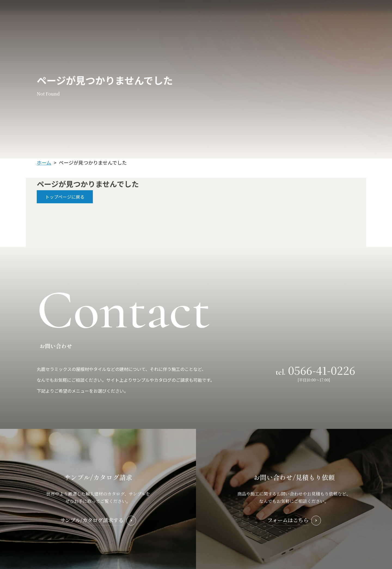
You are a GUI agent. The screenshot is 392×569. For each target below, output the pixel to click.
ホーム (44, 162)
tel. (316, 370)
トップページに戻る (65, 197)
